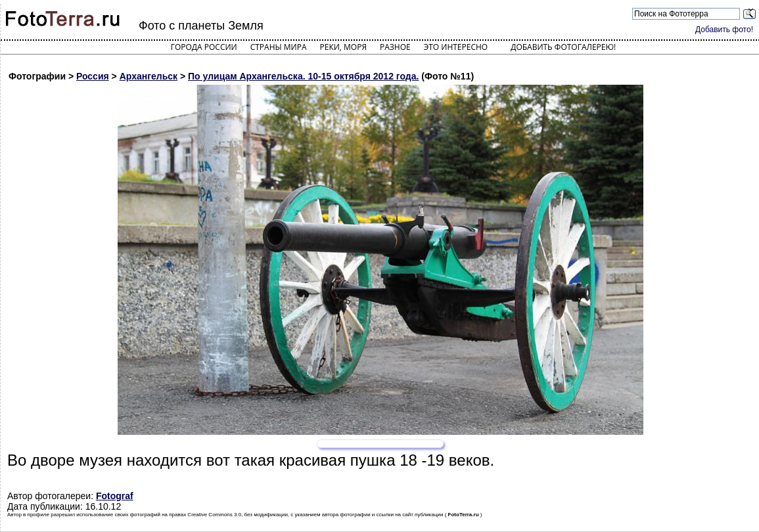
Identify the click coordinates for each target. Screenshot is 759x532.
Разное (395, 47)
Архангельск (149, 76)
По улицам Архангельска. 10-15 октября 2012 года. (303, 76)
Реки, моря (343, 47)
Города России (204, 47)
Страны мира (279, 47)
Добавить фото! (724, 30)
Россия (93, 76)
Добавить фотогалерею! (563, 47)
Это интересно (456, 47)
